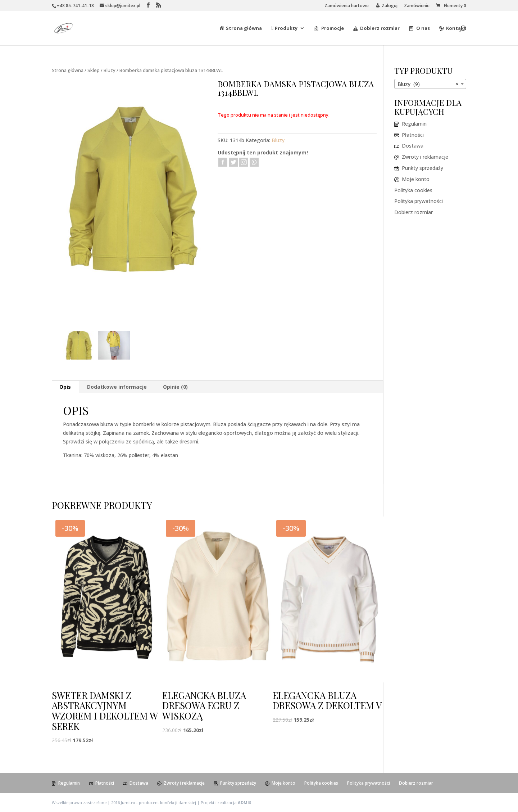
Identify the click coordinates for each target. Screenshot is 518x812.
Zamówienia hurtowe (347, 6)
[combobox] (430, 84)
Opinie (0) (175, 387)
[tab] (65, 387)
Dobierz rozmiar (414, 212)
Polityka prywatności (419, 201)
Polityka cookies (413, 190)
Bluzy (110, 70)
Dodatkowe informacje (117, 387)
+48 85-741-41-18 (75, 6)
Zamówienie (417, 6)
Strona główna (68, 70)
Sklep (94, 70)
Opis (65, 387)
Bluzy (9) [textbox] (428, 84)
